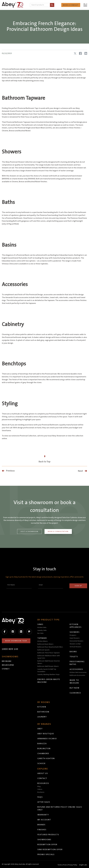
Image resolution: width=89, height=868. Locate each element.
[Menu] (85, 5)
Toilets (74, 657)
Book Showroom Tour (16, 641)
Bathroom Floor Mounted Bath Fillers (50, 647)
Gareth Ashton (46, 758)
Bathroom (43, 712)
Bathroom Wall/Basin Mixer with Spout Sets (49, 657)
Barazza (42, 744)
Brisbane (7, 661)
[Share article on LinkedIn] (86, 53)
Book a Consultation (58, 531)
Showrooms (44, 840)
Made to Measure (74, 682)
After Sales (44, 802)
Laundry (42, 717)
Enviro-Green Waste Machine (49, 681)
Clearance (75, 693)
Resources (43, 783)
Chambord (43, 754)
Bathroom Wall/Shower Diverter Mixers (49, 662)
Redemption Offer (47, 845)
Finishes (42, 830)
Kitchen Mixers (43, 641)
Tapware (42, 638)
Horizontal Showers (76, 641)
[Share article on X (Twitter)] (75, 53)
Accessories (76, 669)
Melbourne (8, 665)
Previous (10, 471)
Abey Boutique (46, 734)
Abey (40, 729)
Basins (73, 652)
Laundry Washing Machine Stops (48, 675)
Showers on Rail (75, 644)
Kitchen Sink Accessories (78, 672)
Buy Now (75, 688)
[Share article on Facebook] (80, 53)
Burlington (44, 749)
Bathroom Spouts (44, 650)
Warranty (43, 815)
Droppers (73, 635)
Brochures (41, 792)
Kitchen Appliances (76, 626)
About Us (43, 773)
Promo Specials (46, 854)
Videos (40, 789)
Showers (75, 632)
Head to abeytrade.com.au (61, 864)
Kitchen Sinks (42, 627)
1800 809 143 (10, 649)
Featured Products (48, 835)
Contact (42, 778)
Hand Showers (75, 638)
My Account (44, 820)
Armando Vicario (47, 739)
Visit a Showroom (29, 531)
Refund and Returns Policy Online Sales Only (60, 808)
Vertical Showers (75, 647)
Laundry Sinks (42, 630)
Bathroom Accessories (77, 675)
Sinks (40, 624)
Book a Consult (71, 5)
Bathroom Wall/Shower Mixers (48, 666)
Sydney (6, 669)
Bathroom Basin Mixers (45, 644)
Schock (41, 763)
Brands (41, 825)
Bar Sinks (41, 633)
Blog (39, 786)
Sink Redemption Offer (50, 850)
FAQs (40, 797)
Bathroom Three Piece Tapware (49, 653)
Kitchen (42, 707)
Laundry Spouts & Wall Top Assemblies (47, 670)
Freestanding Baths (77, 663)
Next (80, 471)
